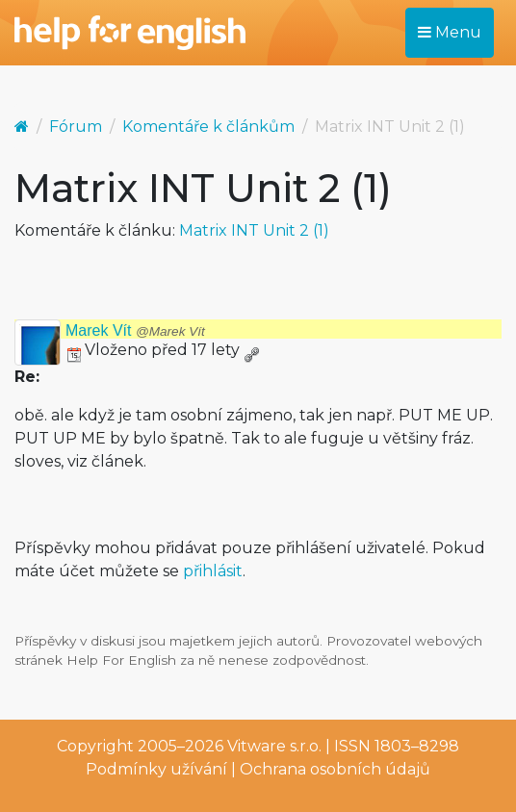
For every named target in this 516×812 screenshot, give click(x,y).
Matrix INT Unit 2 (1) (254, 230)
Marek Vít (135, 330)
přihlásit (213, 571)
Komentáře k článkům (208, 127)
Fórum (76, 127)
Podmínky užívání (156, 769)
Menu (450, 32)
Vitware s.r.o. (274, 746)
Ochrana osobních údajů (335, 769)
